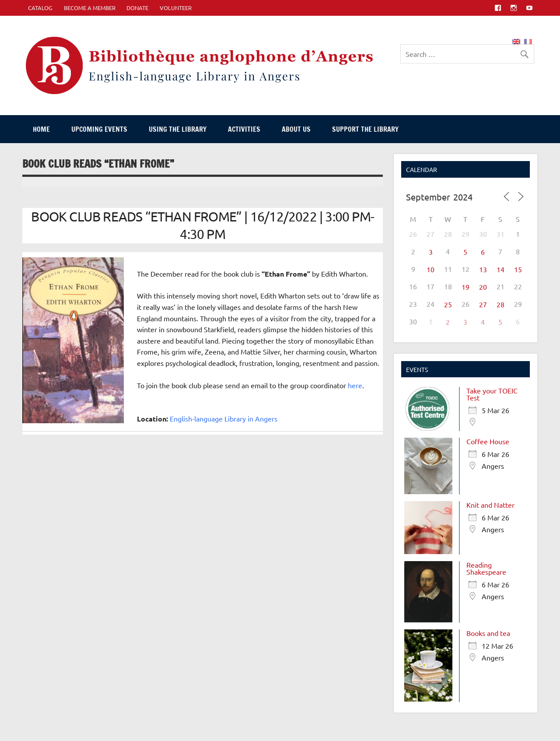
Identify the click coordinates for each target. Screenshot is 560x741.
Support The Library (365, 129)
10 (430, 269)
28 (500, 304)
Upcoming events (99, 129)
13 (483, 269)
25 (448, 304)
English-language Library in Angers (224, 418)
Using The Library (178, 129)
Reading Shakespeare (486, 568)
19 (465, 287)
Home (41, 129)
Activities (244, 129)
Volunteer (176, 8)
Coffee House (488, 441)
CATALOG (40, 8)
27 (483, 304)
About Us (296, 129)
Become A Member (90, 8)
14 (500, 269)
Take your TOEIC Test (492, 394)
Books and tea (488, 633)
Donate (137, 8)
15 (518, 269)
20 (483, 287)
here (355, 385)
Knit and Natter (490, 505)
